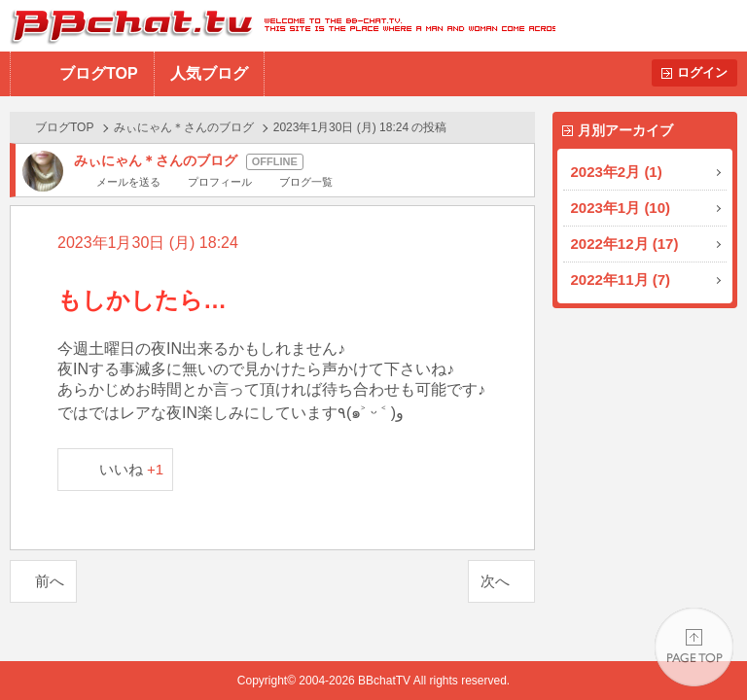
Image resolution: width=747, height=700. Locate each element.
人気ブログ (209, 73)
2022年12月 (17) (625, 244)
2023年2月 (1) (617, 172)
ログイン (702, 72)
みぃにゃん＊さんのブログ (184, 127)
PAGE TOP (694, 647)
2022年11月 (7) (621, 280)
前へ (50, 581)
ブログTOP (99, 73)
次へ (495, 581)
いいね (132, 469)
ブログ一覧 (306, 182)
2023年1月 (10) (621, 208)
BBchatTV (278, 26)
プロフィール (220, 182)
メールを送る (128, 182)
